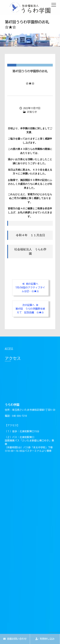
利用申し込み (45, 639)
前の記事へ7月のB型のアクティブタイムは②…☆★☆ (30, 288)
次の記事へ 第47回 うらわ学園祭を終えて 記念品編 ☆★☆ (30, 309)
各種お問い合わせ (15, 639)
